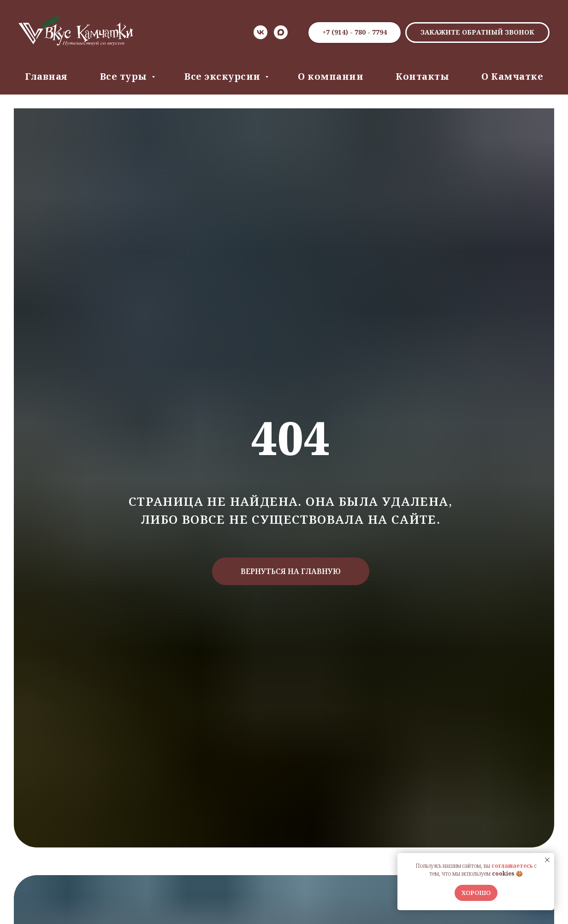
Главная (46, 76)
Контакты (422, 76)
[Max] (281, 32)
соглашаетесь (512, 866)
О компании (331, 76)
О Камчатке (512, 76)
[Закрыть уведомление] (547, 860)
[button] (477, 33)
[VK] (260, 32)
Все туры (125, 76)
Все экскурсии (224, 76)
